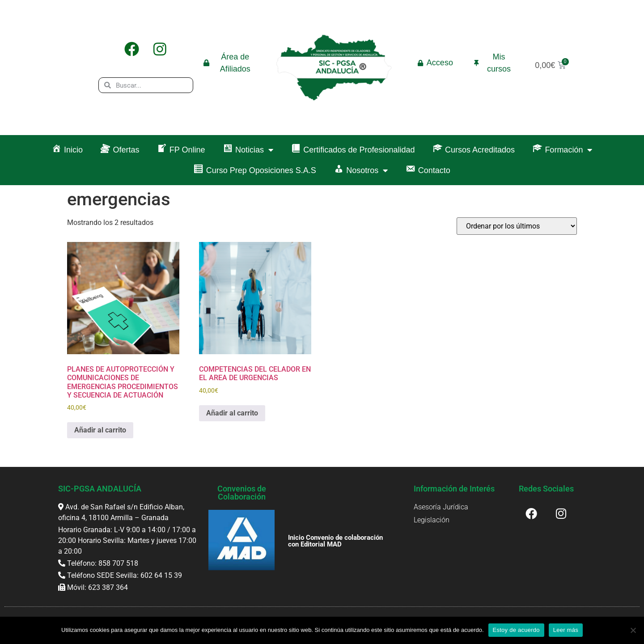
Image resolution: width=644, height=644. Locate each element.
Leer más (566, 630)
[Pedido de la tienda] (517, 226)
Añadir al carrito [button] (100, 430)
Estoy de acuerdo (516, 630)
